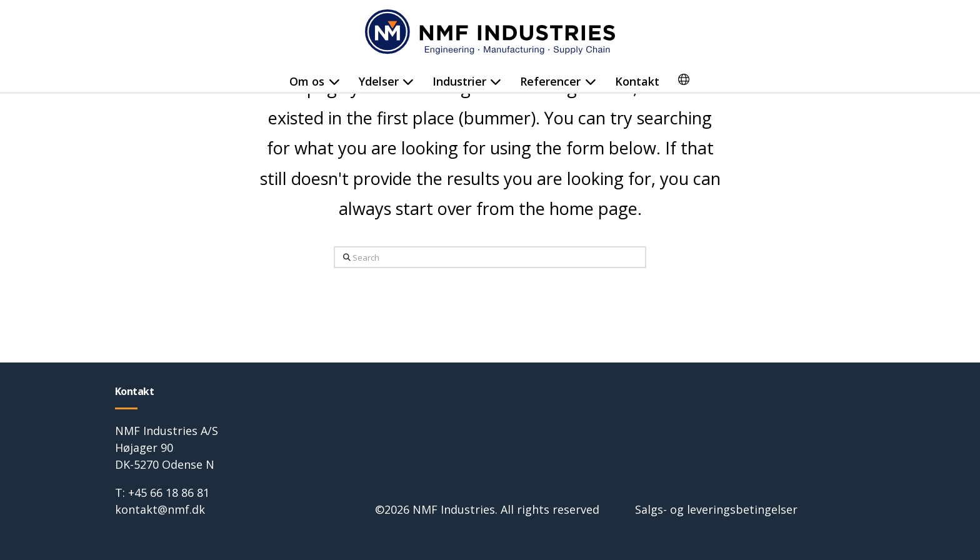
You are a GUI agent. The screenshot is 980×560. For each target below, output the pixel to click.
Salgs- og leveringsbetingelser (716, 509)
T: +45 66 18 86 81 (162, 492)
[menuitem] (684, 82)
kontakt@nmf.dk (160, 509)
